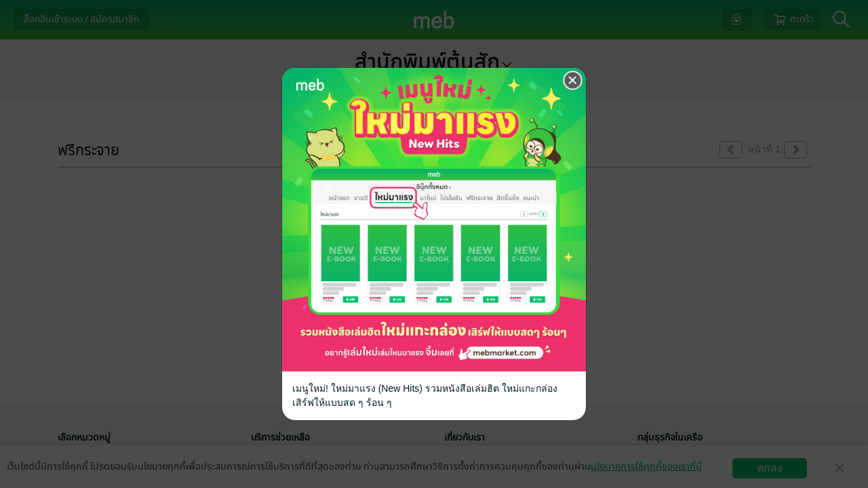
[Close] (573, 81)
